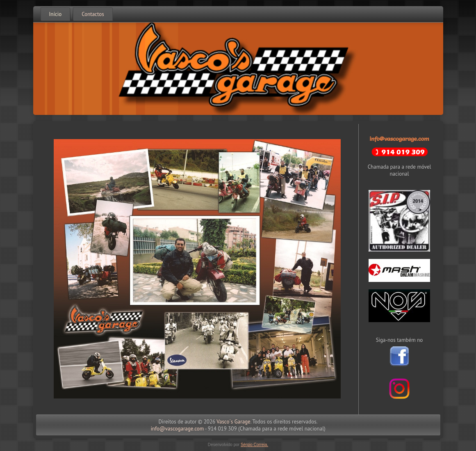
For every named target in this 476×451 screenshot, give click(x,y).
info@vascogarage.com (399, 139)
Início (56, 14)
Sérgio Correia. (254, 445)
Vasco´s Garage (233, 422)
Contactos (93, 14)
